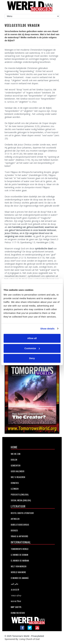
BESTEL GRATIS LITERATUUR (22, 513)
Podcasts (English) (20, 494)
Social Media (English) (21, 500)
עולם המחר (16, 595)
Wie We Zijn (16, 454)
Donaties (15, 483)
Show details (48, 329)
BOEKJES (14, 530)
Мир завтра (16, 607)
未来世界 (15, 590)
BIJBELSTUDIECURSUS (20, 525)
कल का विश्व (16, 601)
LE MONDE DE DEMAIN (19, 555)
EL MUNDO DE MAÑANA (20, 560)
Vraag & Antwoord (19, 536)
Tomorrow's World (20, 549)
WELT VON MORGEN (18, 566)
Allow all (32, 338)
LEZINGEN (15, 489)
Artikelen (15, 519)
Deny (32, 358)
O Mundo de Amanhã (20, 578)
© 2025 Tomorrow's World (17, 636)
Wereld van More (18, 572)
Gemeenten (16, 465)
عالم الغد (15, 584)
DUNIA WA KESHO (18, 613)
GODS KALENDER (17, 471)
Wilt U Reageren (18, 477)
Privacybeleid (38, 636)
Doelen (14, 460)
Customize (32, 348)
